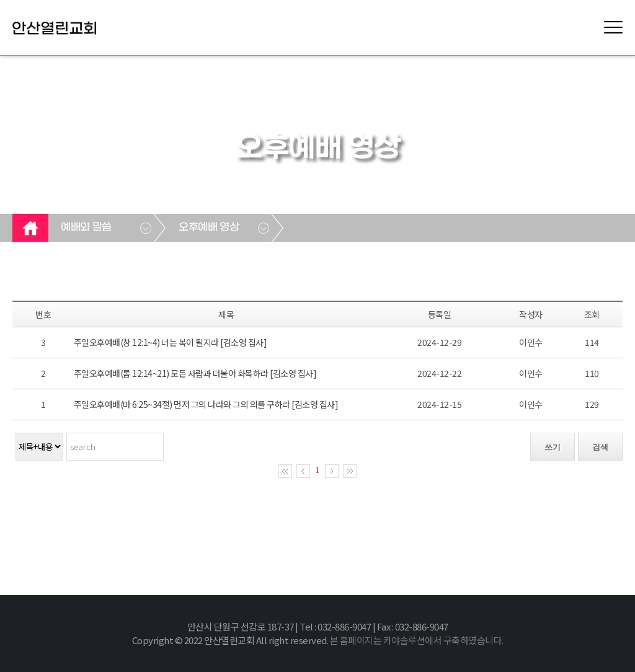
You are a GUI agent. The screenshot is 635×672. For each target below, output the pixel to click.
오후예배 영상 (209, 228)
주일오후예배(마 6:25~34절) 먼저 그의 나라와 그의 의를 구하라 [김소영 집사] (206, 404)
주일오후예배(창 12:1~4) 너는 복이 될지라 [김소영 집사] (171, 342)
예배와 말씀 (86, 228)
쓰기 (553, 447)
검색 (600, 447)
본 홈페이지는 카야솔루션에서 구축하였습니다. (417, 640)
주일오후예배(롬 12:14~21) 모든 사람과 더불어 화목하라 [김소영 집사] (195, 373)
